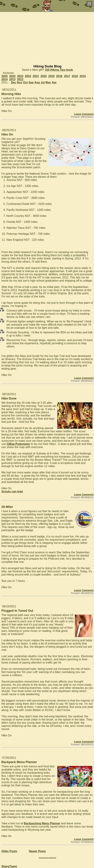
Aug (37, 82)
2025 (5, 76)
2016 (75, 76)
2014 (5, 79)
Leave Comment (84, 114)
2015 (83, 76)
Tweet (13, 866)
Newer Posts (37, 851)
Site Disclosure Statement (48, 858)
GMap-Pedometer (18, 444)
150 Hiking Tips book (59, 70)
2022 (28, 76)
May (48, 82)
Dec (13, 82)
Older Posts (9, 851)
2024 (12, 76)
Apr (54, 82)
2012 (20, 79)
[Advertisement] (47, 37)
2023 (20, 76)
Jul (43, 82)
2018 (59, 76)
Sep (31, 82)
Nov (20, 82)
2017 (67, 76)
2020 (44, 76)
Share (5, 866)
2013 (12, 79)
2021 (36, 76)
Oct (25, 82)
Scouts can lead (12, 491)
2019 (51, 76)
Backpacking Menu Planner (42, 823)
